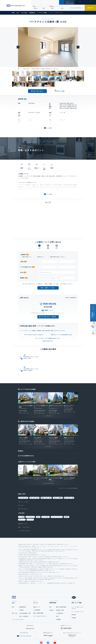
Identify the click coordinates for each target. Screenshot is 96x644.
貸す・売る (15, 599)
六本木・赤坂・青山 (23, 483)
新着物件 (21, 436)
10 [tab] (53, 469)
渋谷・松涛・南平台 (34, 483)
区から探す (21, 491)
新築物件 (66, 502)
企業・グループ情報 (58, 2)
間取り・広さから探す (24, 513)
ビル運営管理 (37, 596)
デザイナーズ (22, 505)
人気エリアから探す (23, 487)
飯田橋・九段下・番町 (46, 483)
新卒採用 (74, 601)
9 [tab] (52, 469)
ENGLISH (67, 1)
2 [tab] (46, 401)
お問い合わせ (90, 8)
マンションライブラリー (76, 8)
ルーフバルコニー (30, 502)
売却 (57, 602)
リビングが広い (46, 502)
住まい (34, 2)
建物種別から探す (23, 509)
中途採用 (74, 604)
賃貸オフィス (37, 593)
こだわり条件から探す (24, 516)
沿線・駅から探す (23, 494)
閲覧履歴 (80, 3)
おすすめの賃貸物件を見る (26, 441)
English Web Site (48, 341)
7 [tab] (50, 469)
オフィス (40, 2)
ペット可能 (21, 502)
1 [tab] (45, 401)
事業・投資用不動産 (38, 599)
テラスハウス (30, 505)
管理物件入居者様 (69, 3)
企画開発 (58, 605)
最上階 (38, 502)
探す (34, 6)
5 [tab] (50, 401)
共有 (93, 334)
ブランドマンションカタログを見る (68, 474)
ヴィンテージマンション (57, 502)
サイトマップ (64, 638)
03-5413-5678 (48, 307)
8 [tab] (51, 469)
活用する (52, 6)
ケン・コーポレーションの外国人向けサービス (48, 338)
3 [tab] (47, 401)
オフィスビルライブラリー (40, 602)
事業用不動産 (48, 2)
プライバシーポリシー (28, 284)
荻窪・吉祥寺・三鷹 (69, 483)
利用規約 (56, 638)
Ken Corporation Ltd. (16, 6)
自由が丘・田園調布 (58, 483)
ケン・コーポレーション (78, 598)
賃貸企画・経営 (60, 596)
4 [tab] (49, 401)
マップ (51, 310)
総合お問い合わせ (33, 638)
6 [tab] (51, 401)
